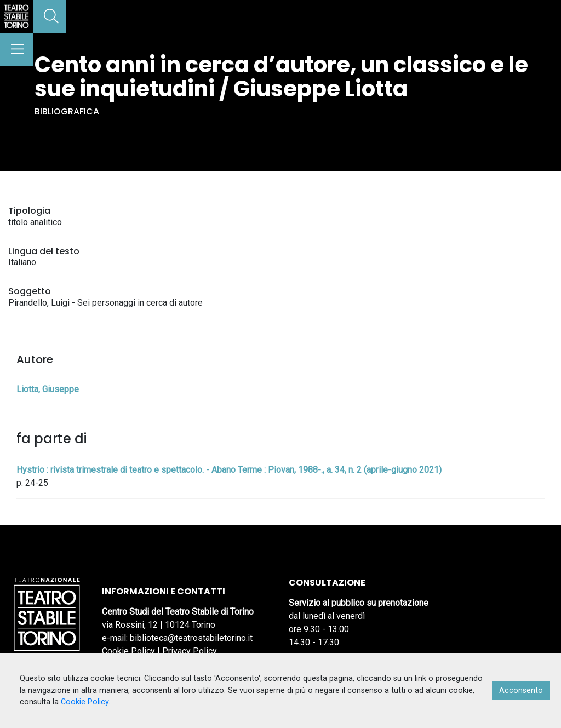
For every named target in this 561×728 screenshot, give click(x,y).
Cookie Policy (128, 651)
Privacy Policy (190, 651)
